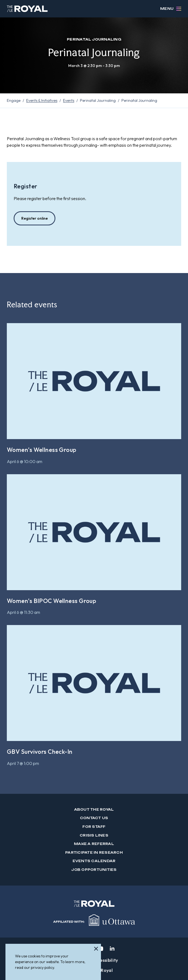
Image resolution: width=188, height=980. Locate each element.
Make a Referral (94, 844)
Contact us (94, 818)
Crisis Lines (94, 835)
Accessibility (105, 960)
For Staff (94, 827)
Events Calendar (94, 861)
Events (69, 100)
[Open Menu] (179, 9)
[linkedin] (112, 949)
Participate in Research (94, 852)
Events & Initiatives (42, 100)
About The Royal (94, 809)
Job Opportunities (94, 870)
